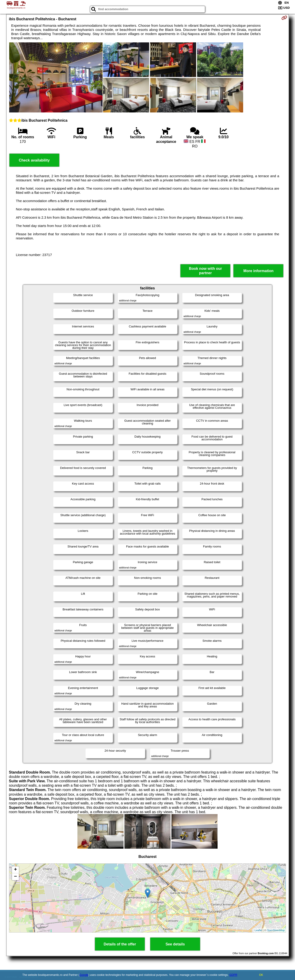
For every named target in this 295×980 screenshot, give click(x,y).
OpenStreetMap (276, 930)
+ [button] (15, 870)
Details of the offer (120, 944)
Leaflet (258, 930)
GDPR (233, 975)
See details (175, 944)
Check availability (34, 160)
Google (84, 975)
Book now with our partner (205, 271)
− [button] (15, 877)
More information (258, 271)
